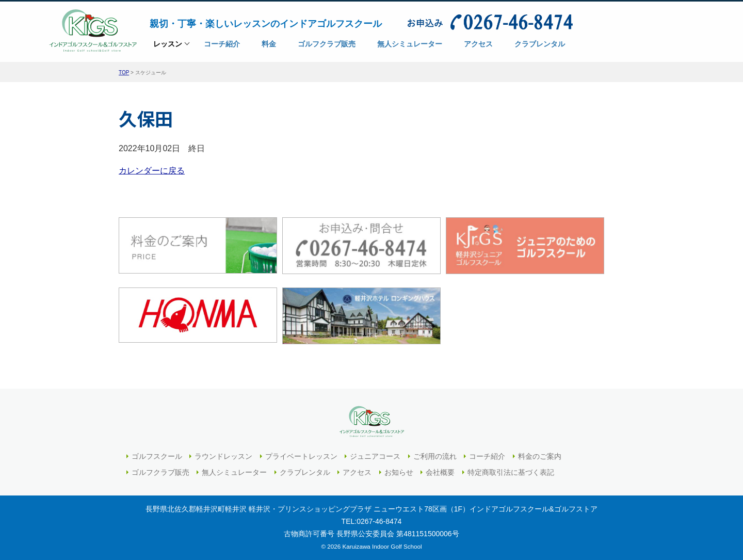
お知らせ (399, 472)
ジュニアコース (375, 456)
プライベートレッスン (301, 456)
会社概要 (440, 472)
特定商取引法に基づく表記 (511, 472)
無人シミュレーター (234, 472)
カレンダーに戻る (152, 171)
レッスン (168, 47)
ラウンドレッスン (223, 456)
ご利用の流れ (435, 456)
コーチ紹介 (487, 456)
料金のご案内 (540, 456)
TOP (124, 73)
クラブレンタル (305, 472)
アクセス (357, 472)
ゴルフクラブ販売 (160, 472)
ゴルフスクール (157, 456)
